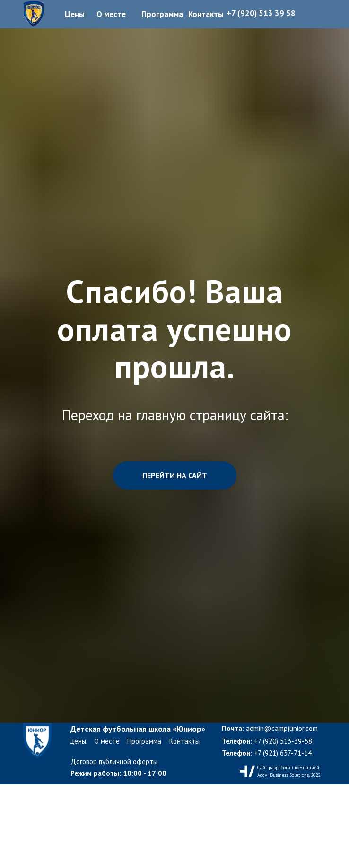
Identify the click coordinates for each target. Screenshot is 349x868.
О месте (107, 741)
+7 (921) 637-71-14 (267, 753)
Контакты (184, 741)
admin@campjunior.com (270, 728)
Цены (78, 741)
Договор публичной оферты (114, 761)
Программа (144, 741)
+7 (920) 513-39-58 (267, 741)
